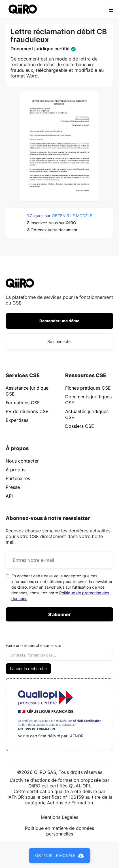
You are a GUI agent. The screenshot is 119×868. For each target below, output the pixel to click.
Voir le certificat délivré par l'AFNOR (51, 736)
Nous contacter (22, 461)
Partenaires (18, 478)
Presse (13, 487)
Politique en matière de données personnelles (59, 831)
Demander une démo (59, 321)
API (9, 496)
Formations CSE (23, 403)
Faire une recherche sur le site (33, 645)
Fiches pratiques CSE (88, 388)
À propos (16, 470)
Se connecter (60, 341)
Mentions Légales (59, 817)
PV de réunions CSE (27, 411)
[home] (21, 9)
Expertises (17, 420)
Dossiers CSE (80, 426)
